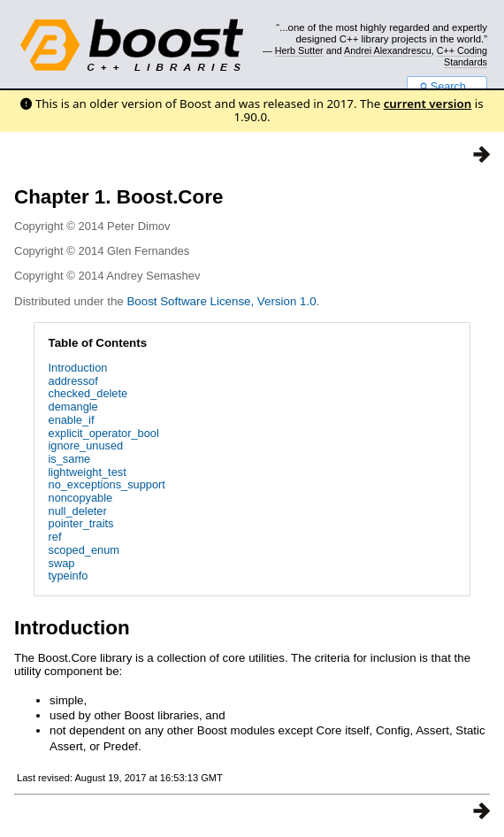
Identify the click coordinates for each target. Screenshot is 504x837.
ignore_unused (86, 445)
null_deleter (78, 511)
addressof (73, 381)
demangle (73, 407)
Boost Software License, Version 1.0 (221, 301)
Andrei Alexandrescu (388, 50)
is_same (70, 459)
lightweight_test (88, 472)
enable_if (72, 420)
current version (428, 104)
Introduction (78, 368)
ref (55, 537)
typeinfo (69, 576)
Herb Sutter (299, 50)
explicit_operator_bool (104, 433)
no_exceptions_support (107, 484)
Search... (447, 87)
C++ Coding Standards (462, 56)
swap (62, 563)
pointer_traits (81, 523)
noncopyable (81, 498)
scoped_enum (84, 550)
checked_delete (88, 393)
